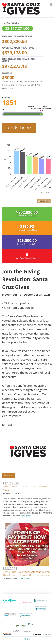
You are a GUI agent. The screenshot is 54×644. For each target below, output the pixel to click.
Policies (27, 639)
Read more (26, 516)
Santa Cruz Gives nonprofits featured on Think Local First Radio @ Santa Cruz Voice (27, 574)
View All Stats (44, 201)
